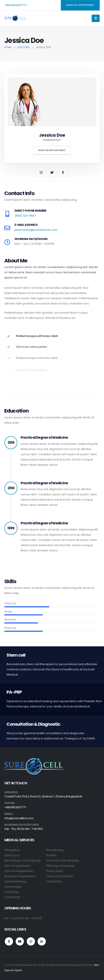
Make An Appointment (52, 150)
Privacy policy (55, 871)
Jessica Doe (52, 135)
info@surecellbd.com (19, 818)
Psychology (12, 892)
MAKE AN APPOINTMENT (80, 5)
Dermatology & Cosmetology (23, 861)
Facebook (9, 941)
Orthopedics (12, 850)
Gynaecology (13, 887)
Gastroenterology (15, 881)
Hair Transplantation (17, 866)
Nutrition (51, 855)
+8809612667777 (16, 5)
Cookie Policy (54, 881)
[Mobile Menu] (96, 18)
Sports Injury (12, 855)
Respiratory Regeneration (20, 876)
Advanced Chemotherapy (63, 861)
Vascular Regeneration (19, 871)
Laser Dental (12, 897)
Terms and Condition (60, 876)
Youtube (20, 941)
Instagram (31, 941)
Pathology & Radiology (60, 866)
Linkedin (42, 941)
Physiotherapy (55, 850)
